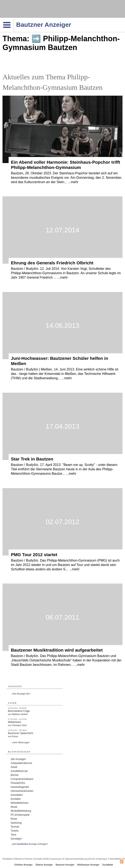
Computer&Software (22, 779)
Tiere (14, 835)
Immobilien (17, 795)
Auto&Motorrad (19, 771)
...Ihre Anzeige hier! (20, 694)
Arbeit (14, 767)
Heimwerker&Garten (22, 791)
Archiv (92, 859)
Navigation (14, 19)
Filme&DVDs (18, 783)
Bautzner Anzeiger (65, 865)
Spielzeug (16, 823)
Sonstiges (16, 839)
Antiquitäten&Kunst (21, 763)
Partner (29, 859)
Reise (14, 819)
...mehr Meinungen (20, 742)
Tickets (15, 831)
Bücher (15, 775)
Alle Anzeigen (18, 759)
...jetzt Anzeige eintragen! (29, 844)
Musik (14, 807)
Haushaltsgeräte (20, 787)
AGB (46, 859)
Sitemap (102, 859)
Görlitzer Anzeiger (23, 865)
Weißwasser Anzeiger (88, 865)
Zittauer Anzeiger (44, 865)
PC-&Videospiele (20, 815)
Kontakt (38, 859)
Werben (19, 859)
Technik (15, 827)
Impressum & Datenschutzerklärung (69, 859)
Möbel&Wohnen (20, 803)
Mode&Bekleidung (21, 811)
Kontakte (16, 799)
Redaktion (8, 859)
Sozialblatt (107, 865)
